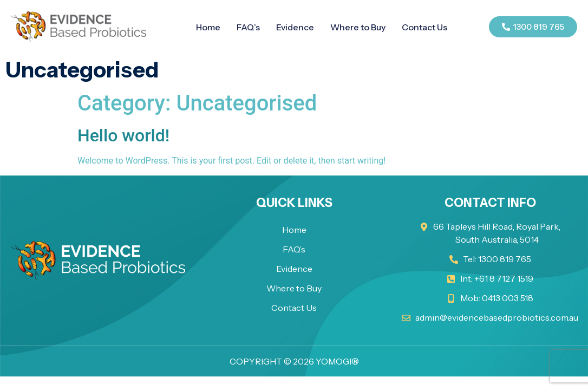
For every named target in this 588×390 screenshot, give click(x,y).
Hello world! (123, 135)
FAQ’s (248, 27)
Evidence (295, 27)
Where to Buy (358, 27)
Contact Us (424, 27)
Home (208, 27)
